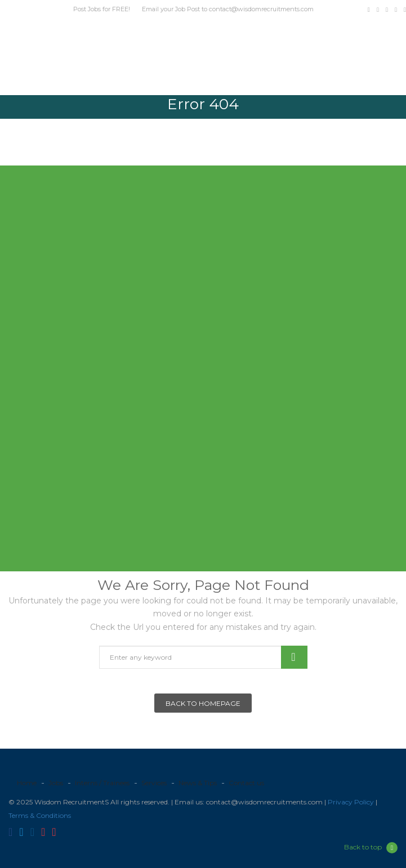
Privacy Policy (351, 802)
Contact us (246, 783)
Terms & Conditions (40, 815)
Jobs (56, 783)
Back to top (371, 848)
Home (27, 783)
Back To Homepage (203, 703)
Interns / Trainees (102, 783)
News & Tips (198, 783)
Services (154, 783)
